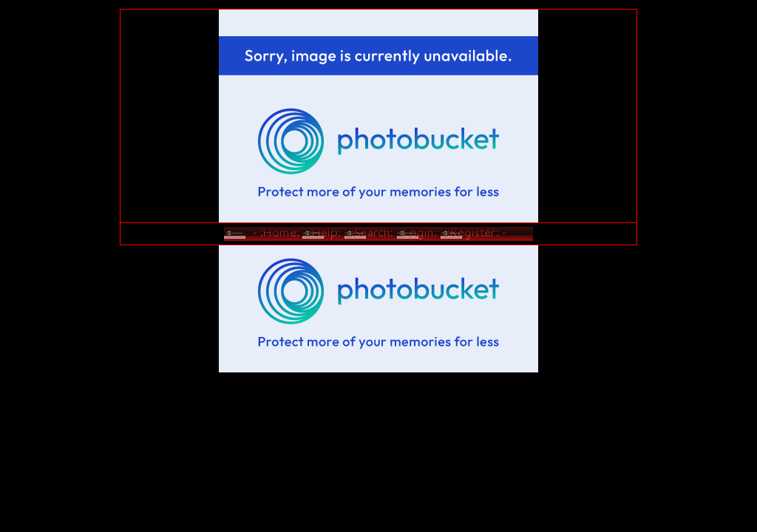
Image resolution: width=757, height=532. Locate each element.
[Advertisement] (378, 296)
